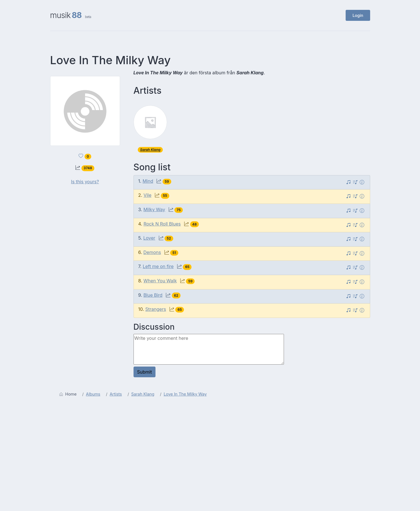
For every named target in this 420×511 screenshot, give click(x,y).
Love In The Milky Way (185, 394)
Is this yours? (85, 182)
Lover (149, 238)
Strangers (156, 309)
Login (358, 15)
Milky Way (154, 209)
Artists (116, 394)
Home (68, 394)
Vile (147, 195)
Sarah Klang (150, 150)
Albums (93, 394)
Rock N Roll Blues (162, 224)
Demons (152, 252)
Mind (148, 181)
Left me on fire (158, 266)
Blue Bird (153, 295)
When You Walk (160, 281)
